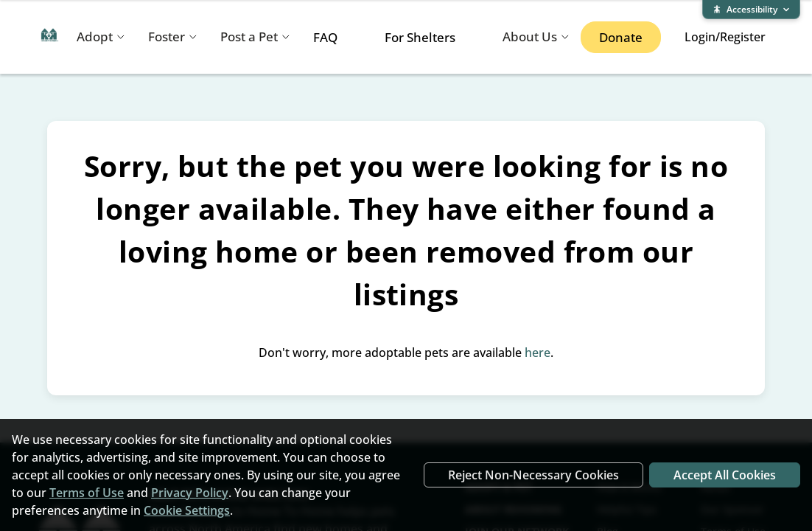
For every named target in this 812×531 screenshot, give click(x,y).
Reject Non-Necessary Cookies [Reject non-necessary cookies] (533, 475)
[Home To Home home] (50, 37)
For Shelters (420, 37)
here (538, 353)
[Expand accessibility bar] (751, 10)
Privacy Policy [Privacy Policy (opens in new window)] (190, 493)
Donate (621, 37)
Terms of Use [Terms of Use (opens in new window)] (87, 493)
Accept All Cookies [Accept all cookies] (725, 475)
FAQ (325, 37)
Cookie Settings (187, 510)
